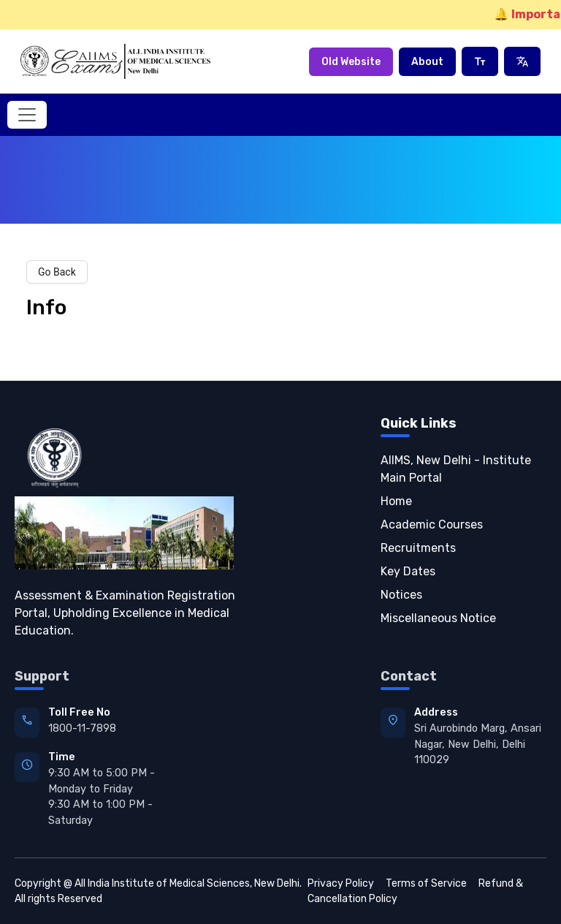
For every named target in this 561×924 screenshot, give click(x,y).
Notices (401, 595)
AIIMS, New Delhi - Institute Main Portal (456, 469)
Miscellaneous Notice (438, 618)
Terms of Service (426, 883)
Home (396, 501)
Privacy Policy (341, 883)
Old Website (351, 62)
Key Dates (408, 571)
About (427, 62)
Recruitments (418, 548)
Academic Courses (432, 525)
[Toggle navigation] (27, 115)
